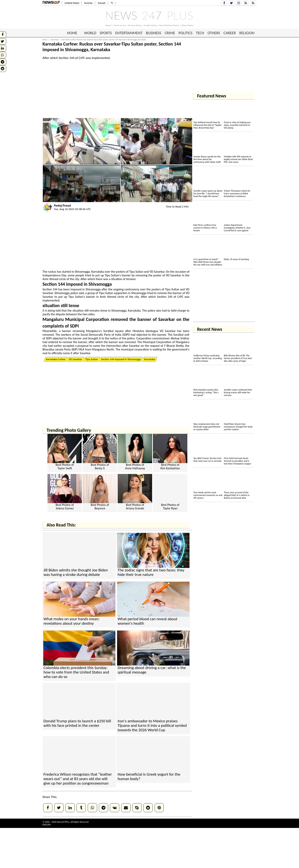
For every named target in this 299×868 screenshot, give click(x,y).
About (108, 25)
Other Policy (188, 25)
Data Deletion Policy (169, 25)
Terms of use (120, 25)
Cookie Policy (151, 25)
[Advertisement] (281, 76)
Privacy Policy (135, 25)
